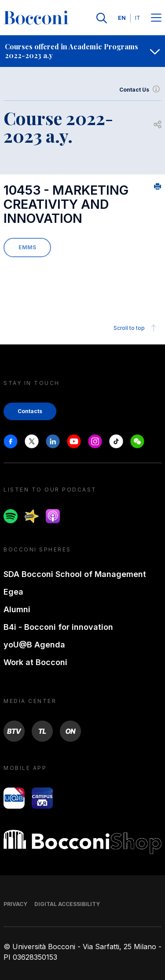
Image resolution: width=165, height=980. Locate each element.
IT (138, 18)
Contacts (30, 411)
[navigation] (82, 51)
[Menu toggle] (156, 18)
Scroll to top (136, 328)
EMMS (27, 247)
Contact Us (140, 90)
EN (122, 18)
